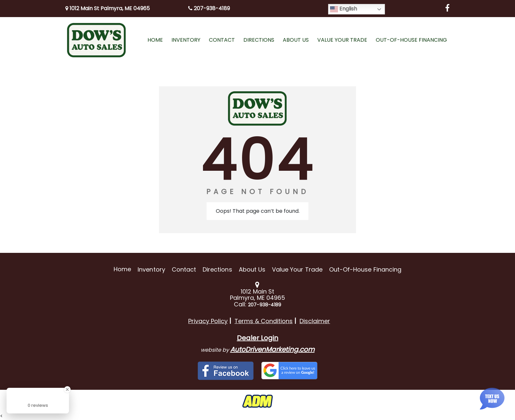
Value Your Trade (297, 269)
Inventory (151, 269)
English (344, 9)
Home (122, 269)
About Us (252, 269)
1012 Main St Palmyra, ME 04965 (108, 8)
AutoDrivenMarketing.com (272, 349)
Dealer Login (257, 338)
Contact (184, 269)
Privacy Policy (208, 321)
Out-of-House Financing (365, 269)
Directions (217, 269)
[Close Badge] (67, 389)
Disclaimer (315, 321)
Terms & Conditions (264, 321)
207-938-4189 (209, 8)
